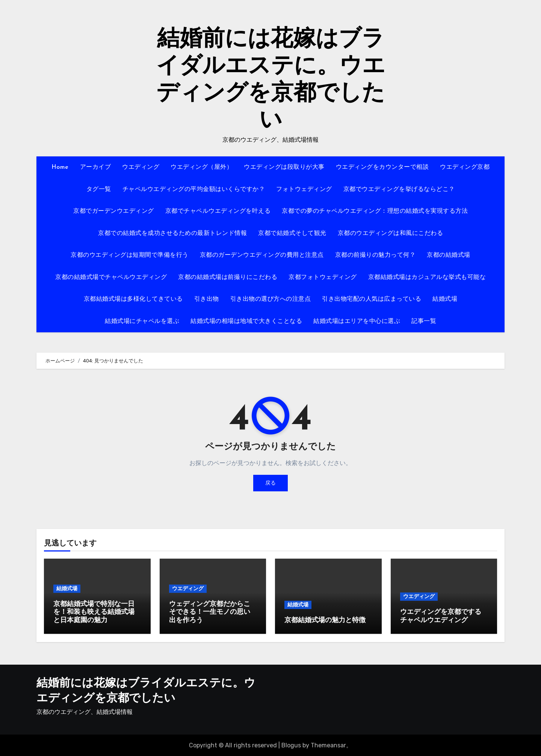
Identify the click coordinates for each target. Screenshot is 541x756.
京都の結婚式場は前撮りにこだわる (228, 277)
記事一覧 (424, 321)
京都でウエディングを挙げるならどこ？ (399, 189)
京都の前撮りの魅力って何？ (376, 255)
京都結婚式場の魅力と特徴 (325, 620)
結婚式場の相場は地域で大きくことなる (246, 321)
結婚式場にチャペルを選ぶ (142, 321)
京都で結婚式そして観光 (292, 233)
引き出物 (207, 299)
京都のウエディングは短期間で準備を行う (130, 255)
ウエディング (141, 167)
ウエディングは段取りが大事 (284, 167)
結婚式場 (445, 299)
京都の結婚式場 (449, 255)
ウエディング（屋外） (202, 167)
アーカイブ (96, 167)
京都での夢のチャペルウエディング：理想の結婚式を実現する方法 (375, 211)
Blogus (291, 745)
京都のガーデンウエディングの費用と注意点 (262, 255)
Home (60, 167)
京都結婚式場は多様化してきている (133, 299)
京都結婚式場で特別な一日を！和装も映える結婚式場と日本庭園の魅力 (94, 612)
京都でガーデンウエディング (114, 211)
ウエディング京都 (465, 167)
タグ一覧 (99, 189)
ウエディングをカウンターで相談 (382, 167)
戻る (270, 483)
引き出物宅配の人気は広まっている (372, 299)
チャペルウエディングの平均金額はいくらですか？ (194, 189)
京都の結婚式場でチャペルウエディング (111, 277)
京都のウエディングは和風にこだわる (391, 233)
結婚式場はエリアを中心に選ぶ (357, 321)
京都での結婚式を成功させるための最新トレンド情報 (172, 233)
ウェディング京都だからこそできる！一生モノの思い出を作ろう (210, 612)
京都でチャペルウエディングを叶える (218, 211)
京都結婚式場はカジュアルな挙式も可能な (427, 277)
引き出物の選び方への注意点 (271, 299)
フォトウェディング (304, 189)
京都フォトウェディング (323, 277)
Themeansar (328, 745)
